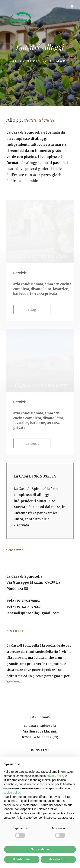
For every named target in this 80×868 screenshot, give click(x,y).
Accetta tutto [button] (58, 859)
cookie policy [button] (12, 792)
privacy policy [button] (55, 776)
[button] (32, 310)
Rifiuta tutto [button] (22, 859)
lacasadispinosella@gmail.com (33, 613)
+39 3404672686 (28, 607)
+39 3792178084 (28, 601)
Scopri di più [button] (40, 849)
